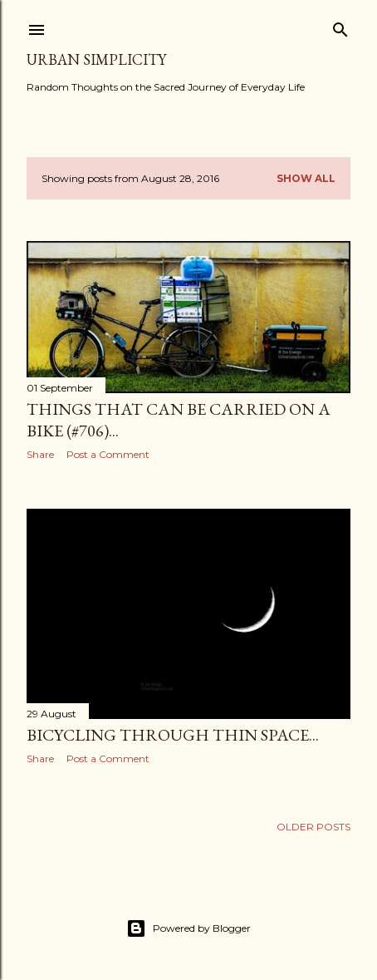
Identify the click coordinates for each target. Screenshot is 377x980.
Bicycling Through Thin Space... (173, 735)
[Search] (340, 26)
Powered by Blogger (188, 928)
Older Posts (313, 827)
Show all (306, 178)
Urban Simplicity (96, 59)
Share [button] (40, 454)
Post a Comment (108, 454)
